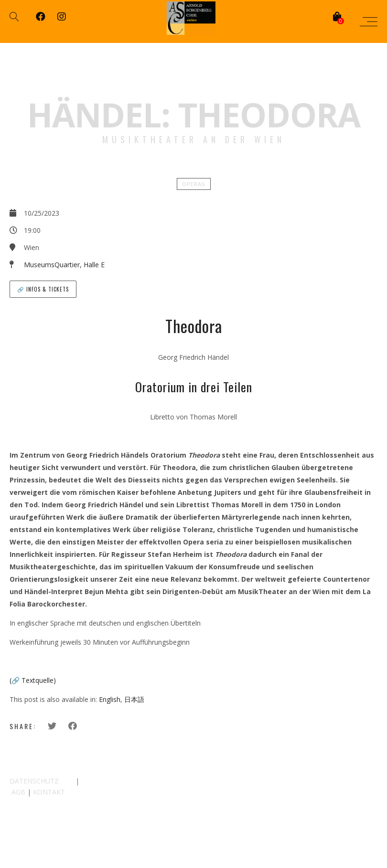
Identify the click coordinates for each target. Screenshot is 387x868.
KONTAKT (49, 792)
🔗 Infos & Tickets (43, 289)
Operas (194, 184)
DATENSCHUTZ (34, 781)
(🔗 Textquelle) (33, 680)
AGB (18, 792)
